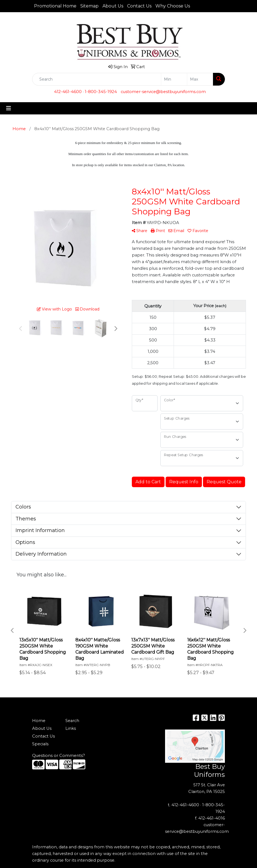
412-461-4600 (68, 92)
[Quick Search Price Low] (174, 79)
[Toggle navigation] (9, 108)
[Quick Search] (97, 79)
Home (39, 721)
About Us (113, 6)
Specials (40, 744)
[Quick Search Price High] (200, 79)
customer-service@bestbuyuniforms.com (163, 92)
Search (72, 721)
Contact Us (139, 6)
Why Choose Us (173, 6)
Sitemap (89, 6)
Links (71, 728)
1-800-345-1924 (101, 92)
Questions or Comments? (59, 756)
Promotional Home (55, 6)
